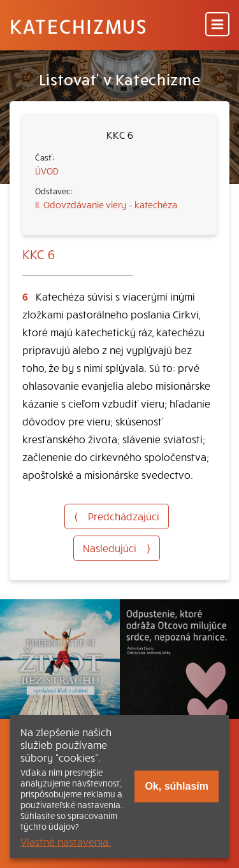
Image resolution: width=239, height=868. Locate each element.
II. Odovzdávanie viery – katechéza (106, 204)
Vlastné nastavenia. (66, 841)
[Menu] (217, 25)
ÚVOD (47, 171)
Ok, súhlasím (177, 786)
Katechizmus (78, 25)
